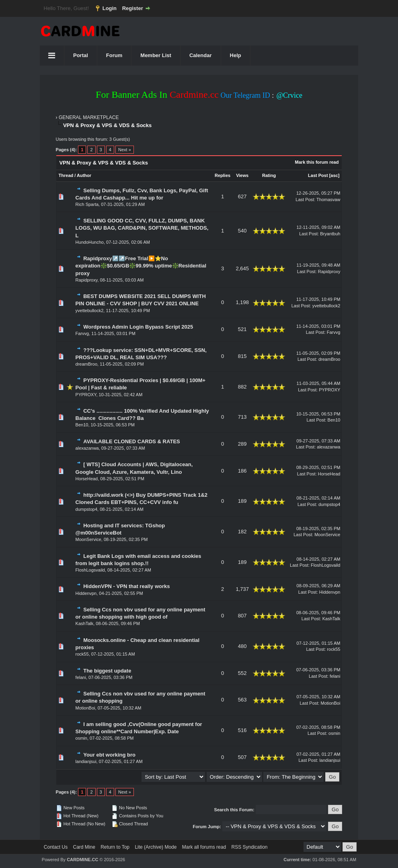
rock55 (82, 654)
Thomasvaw (328, 200)
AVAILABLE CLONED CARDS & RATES (132, 441)
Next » (125, 150)
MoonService (88, 539)
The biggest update (107, 671)
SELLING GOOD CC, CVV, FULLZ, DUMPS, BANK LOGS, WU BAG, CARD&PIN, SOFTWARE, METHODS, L (142, 228)
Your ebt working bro (109, 755)
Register (133, 8)
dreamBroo (86, 364)
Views (242, 175)
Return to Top (115, 847)
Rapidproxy (87, 280)
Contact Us (56, 847)
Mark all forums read (204, 847)
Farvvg (82, 333)
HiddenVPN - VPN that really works (126, 586)
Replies (223, 175)
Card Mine (84, 847)
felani (81, 677)
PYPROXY (86, 395)
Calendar (201, 55)
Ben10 (82, 425)
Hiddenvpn (86, 593)
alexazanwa (87, 448)
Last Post (318, 175)
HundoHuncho (90, 242)
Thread (66, 175)
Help (236, 55)
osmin (81, 738)
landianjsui (86, 761)
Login (110, 8)
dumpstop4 (86, 509)
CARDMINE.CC (82, 860)
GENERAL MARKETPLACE (89, 117)
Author (84, 175)
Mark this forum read (317, 162)
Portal (81, 55)
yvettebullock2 (90, 311)
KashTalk (85, 623)
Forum (114, 55)
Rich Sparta (87, 204)
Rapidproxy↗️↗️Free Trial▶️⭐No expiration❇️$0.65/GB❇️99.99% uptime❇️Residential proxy (141, 266)
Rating (269, 175)
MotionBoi (85, 708)
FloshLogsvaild (90, 570)
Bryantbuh (330, 234)
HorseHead (87, 479)
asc (334, 175)
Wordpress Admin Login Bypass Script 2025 (138, 327)
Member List (156, 55)
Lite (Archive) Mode (156, 847)
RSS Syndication (249, 847)
